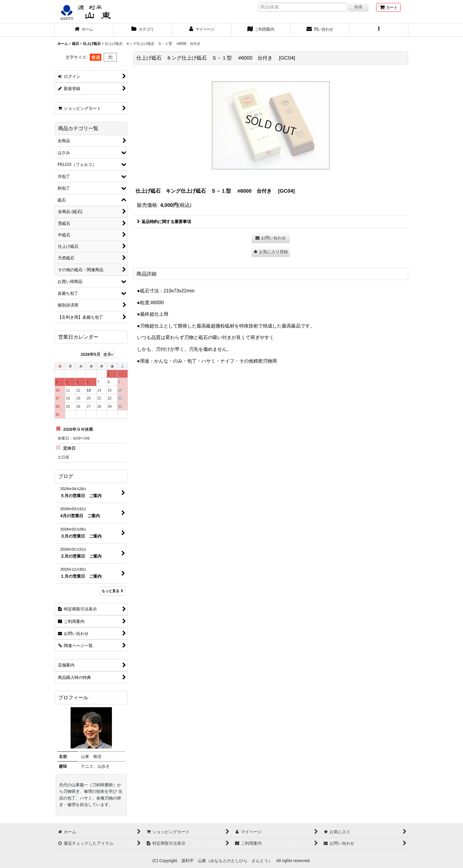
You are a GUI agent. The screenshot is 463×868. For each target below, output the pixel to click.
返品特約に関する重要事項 (164, 222)
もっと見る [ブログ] (113, 591)
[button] (379, 30)
